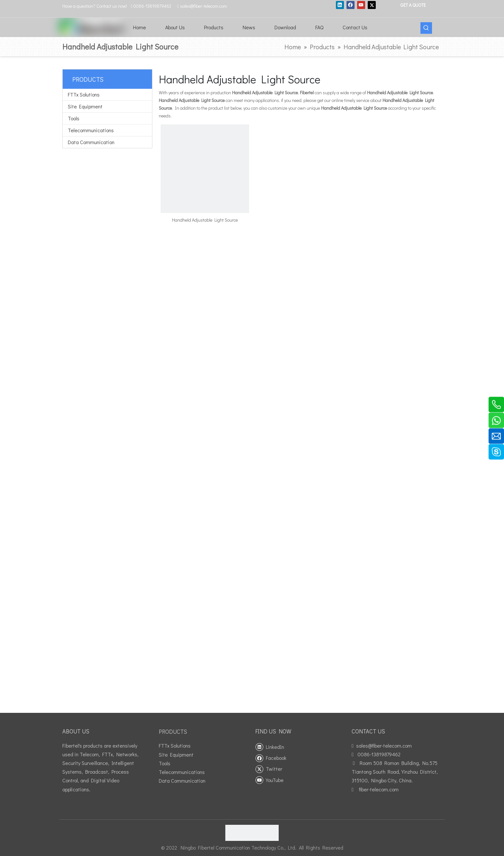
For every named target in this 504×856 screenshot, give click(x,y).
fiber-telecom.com (379, 789)
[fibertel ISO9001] (252, 833)
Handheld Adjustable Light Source (205, 220)
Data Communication (91, 142)
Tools (74, 118)
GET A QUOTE (413, 5)
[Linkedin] (340, 5)
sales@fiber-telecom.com (384, 746)
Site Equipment (85, 106)
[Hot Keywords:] (426, 28)
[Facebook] (351, 5)
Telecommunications (91, 130)
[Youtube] (361, 5)
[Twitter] (372, 5)
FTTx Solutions (84, 94)
